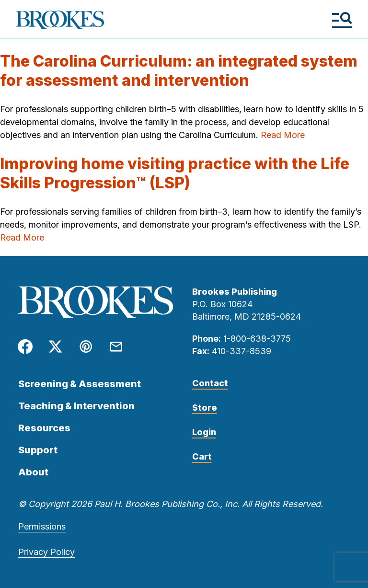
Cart (202, 456)
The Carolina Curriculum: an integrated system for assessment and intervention (179, 71)
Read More (283, 135)
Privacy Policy (46, 552)
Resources (44, 428)
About (33, 472)
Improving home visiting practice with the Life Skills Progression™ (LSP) (175, 173)
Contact (210, 383)
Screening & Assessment (80, 384)
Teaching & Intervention (76, 406)
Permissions (42, 526)
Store (205, 408)
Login (204, 432)
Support (38, 450)
